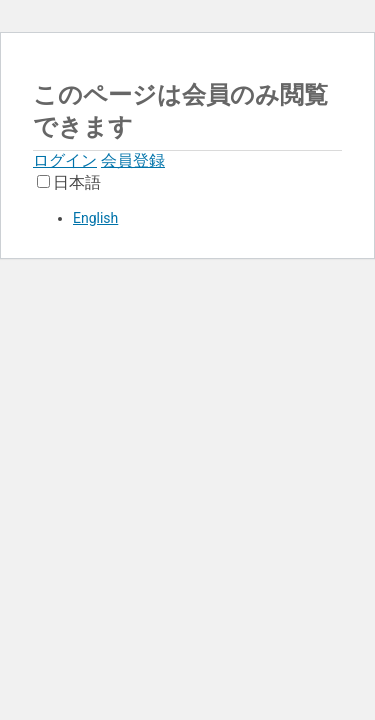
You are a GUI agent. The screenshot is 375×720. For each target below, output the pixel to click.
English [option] (95, 218)
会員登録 (133, 160)
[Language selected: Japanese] (187, 199)
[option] (207, 218)
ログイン (65, 160)
